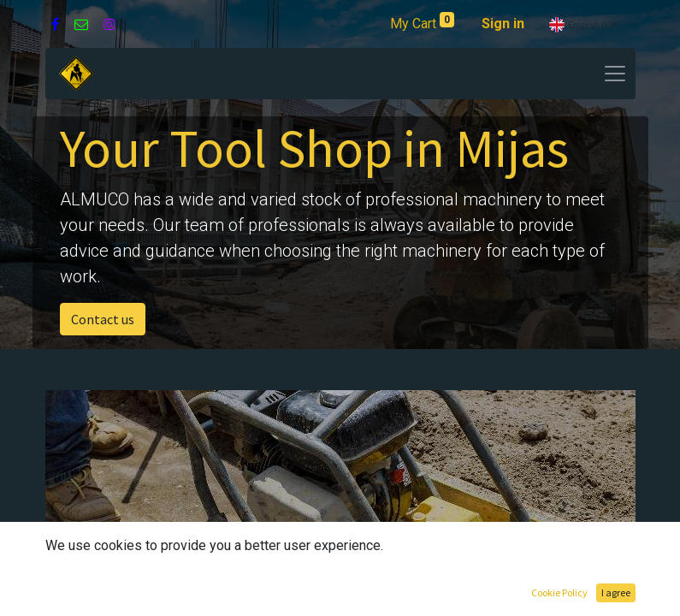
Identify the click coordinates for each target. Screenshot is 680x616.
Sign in (503, 24)
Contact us (103, 319)
